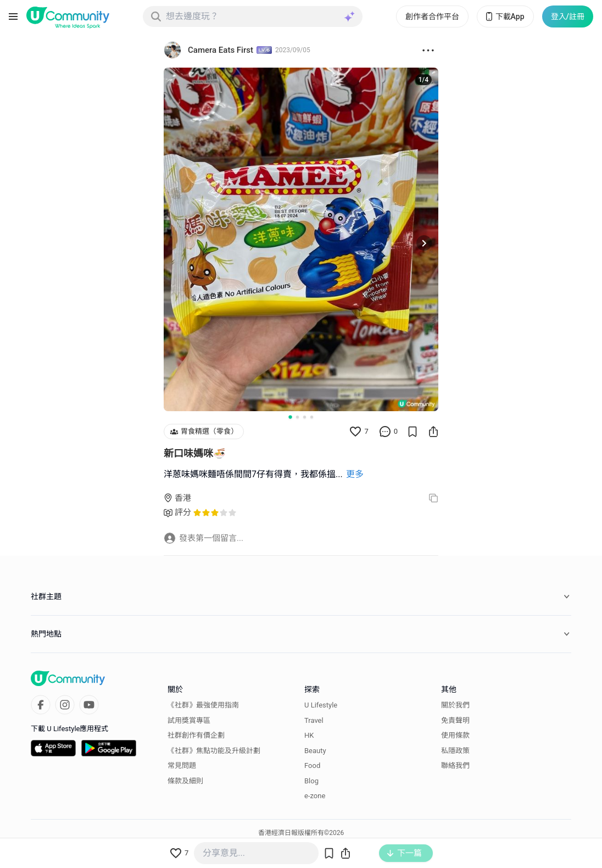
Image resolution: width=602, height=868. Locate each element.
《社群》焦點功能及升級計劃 (214, 751)
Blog (311, 781)
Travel (314, 720)
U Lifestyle (321, 705)
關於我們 (455, 705)
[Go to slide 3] (305, 417)
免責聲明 (455, 720)
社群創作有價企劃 (196, 735)
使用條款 (455, 735)
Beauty (315, 751)
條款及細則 (185, 781)
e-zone (315, 796)
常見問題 (182, 765)
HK (309, 735)
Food (312, 765)
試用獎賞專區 (189, 720)
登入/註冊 (568, 16)
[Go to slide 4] (312, 417)
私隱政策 (455, 751)
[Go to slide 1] (290, 417)
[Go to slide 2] (297, 417)
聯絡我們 (455, 765)
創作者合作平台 (432, 16)
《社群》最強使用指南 (203, 705)
